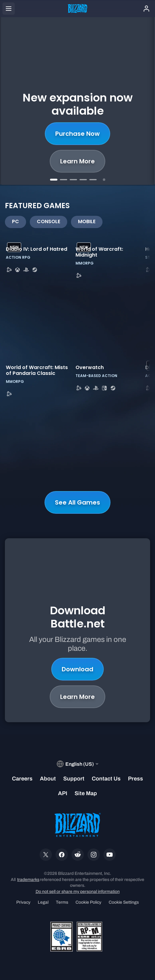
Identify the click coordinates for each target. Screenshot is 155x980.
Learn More (77, 161)
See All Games (77, 502)
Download (77, 651)
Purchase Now (77, 134)
